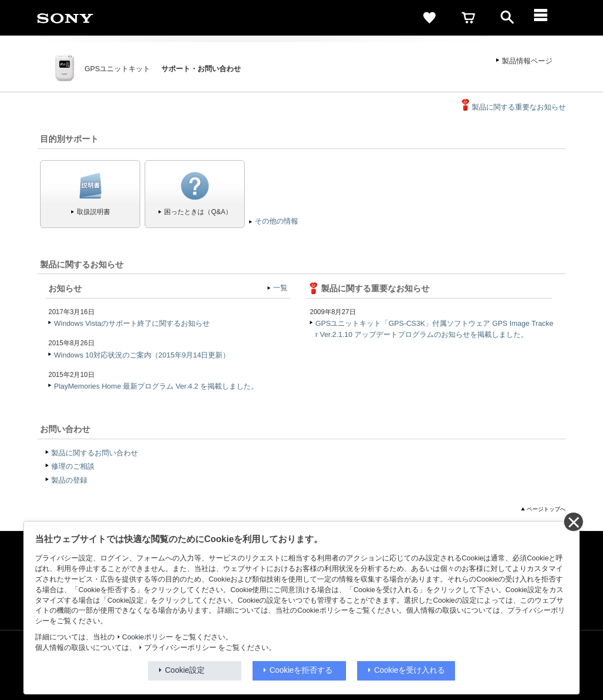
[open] (507, 18)
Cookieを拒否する (301, 670)
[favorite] (429, 18)
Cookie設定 (185, 670)
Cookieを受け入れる (410, 670)
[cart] (468, 18)
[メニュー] (546, 18)
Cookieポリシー (148, 637)
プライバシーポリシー (180, 648)
